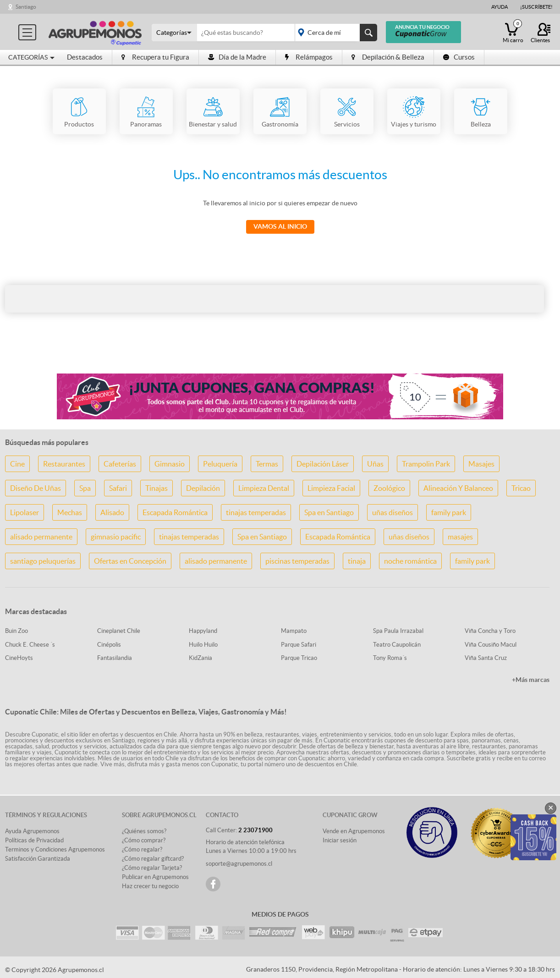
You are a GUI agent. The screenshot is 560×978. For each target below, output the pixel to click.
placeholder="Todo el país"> (334, 33)
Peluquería (220, 464)
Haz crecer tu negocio (150, 886)
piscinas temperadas (297, 561)
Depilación (203, 488)
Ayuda (500, 7)
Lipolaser (25, 512)
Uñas (375, 464)
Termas (267, 464)
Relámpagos (309, 57)
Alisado (112, 512)
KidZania (200, 658)
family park (449, 512)
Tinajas (156, 488)
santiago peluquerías (43, 561)
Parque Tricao (299, 658)
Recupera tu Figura (155, 57)
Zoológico (389, 488)
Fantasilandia (115, 658)
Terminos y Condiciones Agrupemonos (55, 849)
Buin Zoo (16, 631)
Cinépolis (109, 645)
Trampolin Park (426, 464)
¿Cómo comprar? (144, 840)
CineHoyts (19, 658)
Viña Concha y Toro (490, 631)
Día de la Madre (237, 57)
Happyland (203, 631)
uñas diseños (393, 512)
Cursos (459, 57)
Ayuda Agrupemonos (32, 831)
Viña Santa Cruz (486, 658)
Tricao (521, 488)
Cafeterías (120, 464)
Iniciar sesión (340, 840)
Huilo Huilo (203, 645)
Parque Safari (299, 645)
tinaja (357, 561)
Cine (17, 464)
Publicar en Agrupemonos (155, 877)
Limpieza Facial (331, 488)
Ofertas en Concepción (130, 561)
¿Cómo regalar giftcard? (153, 859)
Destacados (85, 57)
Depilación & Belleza (388, 57)
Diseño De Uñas (36, 488)
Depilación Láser (323, 464)
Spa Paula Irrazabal (398, 631)
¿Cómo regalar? (142, 849)
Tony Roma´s (390, 658)
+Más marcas (531, 680)
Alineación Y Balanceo (458, 488)
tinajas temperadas (256, 512)
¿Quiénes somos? (144, 831)
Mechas (70, 512)
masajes (460, 537)
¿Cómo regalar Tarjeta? (152, 868)
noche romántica (410, 561)
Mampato (294, 631)
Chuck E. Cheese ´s (30, 645)
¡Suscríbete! (536, 7)
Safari (118, 488)
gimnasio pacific (116, 537)
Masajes (481, 464)
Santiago (26, 7)
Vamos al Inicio (280, 226)
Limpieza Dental (264, 488)
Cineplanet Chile (119, 631)
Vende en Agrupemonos (354, 831)
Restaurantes (64, 464)
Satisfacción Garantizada (38, 859)
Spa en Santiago (329, 512)
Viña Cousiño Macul (491, 645)
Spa (85, 488)
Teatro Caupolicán (397, 645)
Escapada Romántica (175, 512)
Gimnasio (170, 464)
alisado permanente (41, 537)
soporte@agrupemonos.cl (239, 864)
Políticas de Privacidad (34, 840)
